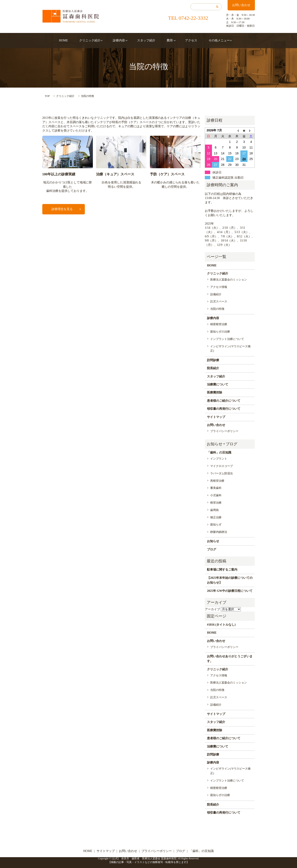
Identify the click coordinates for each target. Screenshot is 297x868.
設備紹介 (216, 294)
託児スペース (219, 301)
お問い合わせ (241, 5)
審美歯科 (216, 488)
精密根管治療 (219, 324)
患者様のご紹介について (224, 401)
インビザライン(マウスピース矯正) (230, 349)
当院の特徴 (217, 309)
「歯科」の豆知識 (219, 453)
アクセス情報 (219, 287)
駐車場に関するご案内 (222, 570)
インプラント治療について (227, 339)
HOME (71, 40)
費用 (166, 40)
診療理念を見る (62, 209)
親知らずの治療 (220, 332)
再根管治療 (217, 481)
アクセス (185, 40)
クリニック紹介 (94, 40)
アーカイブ (212, 609)
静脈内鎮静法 (219, 532)
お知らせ (213, 541)
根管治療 (216, 503)
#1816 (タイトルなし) (221, 625)
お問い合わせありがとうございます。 (230, 659)
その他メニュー (209, 40)
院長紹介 (213, 368)
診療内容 (121, 40)
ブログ (212, 549)
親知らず (216, 525)
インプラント (219, 459)
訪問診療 (213, 360)
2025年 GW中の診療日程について (230, 591)
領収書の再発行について (224, 409)
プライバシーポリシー (224, 431)
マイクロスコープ (222, 466)
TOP (47, 96)
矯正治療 (216, 517)
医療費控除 (215, 392)
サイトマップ (216, 417)
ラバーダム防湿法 (222, 473)
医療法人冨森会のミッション (229, 280)
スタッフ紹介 (146, 40)
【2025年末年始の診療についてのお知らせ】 (230, 580)
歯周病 (214, 510)
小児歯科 (216, 495)
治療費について (218, 384)
